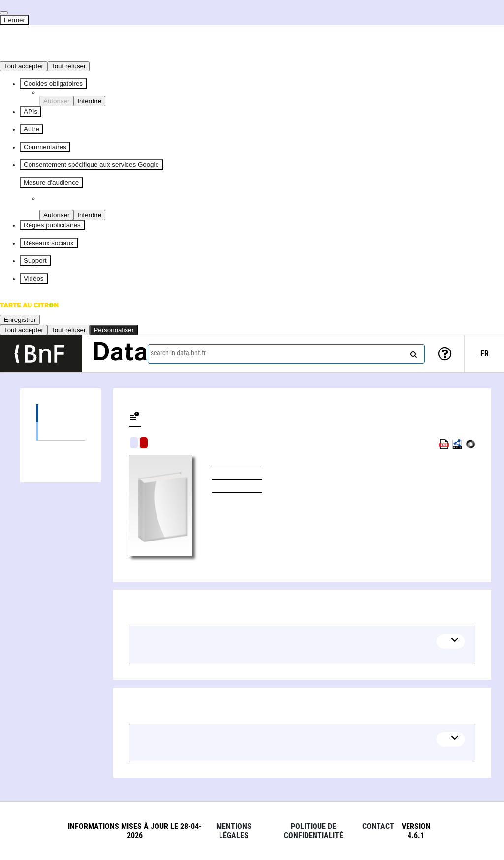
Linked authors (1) (61, 450)
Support (35, 261)
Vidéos (34, 278)
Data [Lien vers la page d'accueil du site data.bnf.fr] (120, 353)
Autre (31, 129)
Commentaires (45, 147)
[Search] (412, 352)
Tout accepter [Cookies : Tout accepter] (24, 66)
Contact (378, 826)
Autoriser (56, 101)
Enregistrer (20, 320)
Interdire (89, 101)
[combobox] (286, 354)
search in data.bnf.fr (178, 353)
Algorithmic (144, 443)
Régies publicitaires (52, 225)
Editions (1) (61, 413)
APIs (31, 111)
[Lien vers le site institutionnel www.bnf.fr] (41, 354)
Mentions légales (234, 831)
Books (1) (61, 431)
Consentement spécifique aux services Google (91, 165)
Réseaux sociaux (49, 243)
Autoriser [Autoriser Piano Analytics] (56, 215)
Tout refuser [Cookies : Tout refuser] (68, 66)
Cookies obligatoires (53, 83)
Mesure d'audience (51, 182)
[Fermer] (4, 13)
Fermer (15, 20)
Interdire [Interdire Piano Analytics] (89, 215)
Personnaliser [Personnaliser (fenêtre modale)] (114, 330)
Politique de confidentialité (314, 831)
